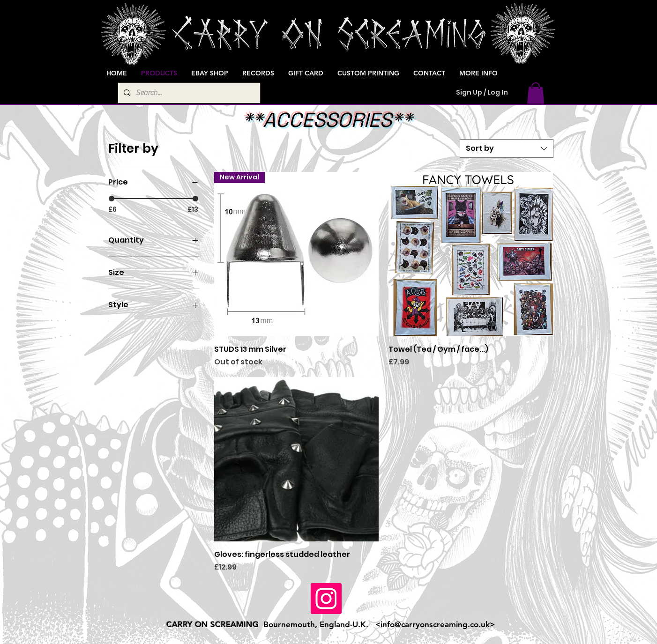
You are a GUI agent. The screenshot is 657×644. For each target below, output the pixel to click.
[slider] (112, 199)
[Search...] (188, 93)
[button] (536, 93)
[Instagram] (326, 599)
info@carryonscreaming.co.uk (435, 624)
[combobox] (507, 148)
